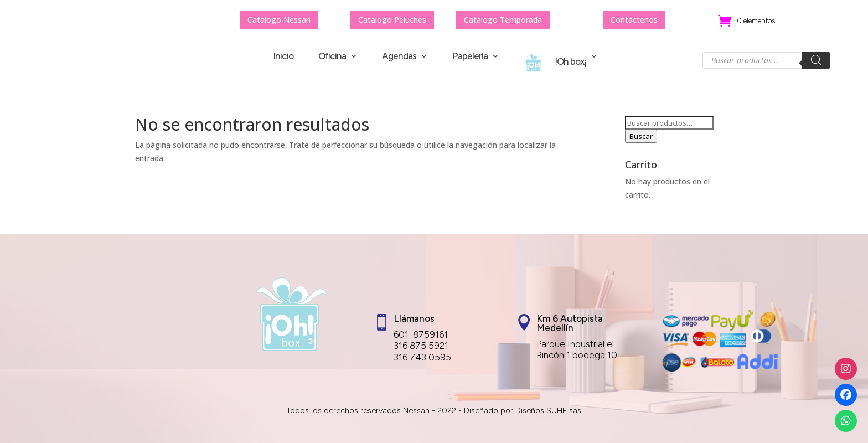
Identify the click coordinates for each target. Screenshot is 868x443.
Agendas (399, 57)
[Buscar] (816, 60)
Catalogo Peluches (392, 20)
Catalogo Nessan (279, 20)
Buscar (641, 136)
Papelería (470, 57)
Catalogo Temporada (503, 20)
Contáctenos (634, 20)
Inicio (283, 57)
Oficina (332, 57)
